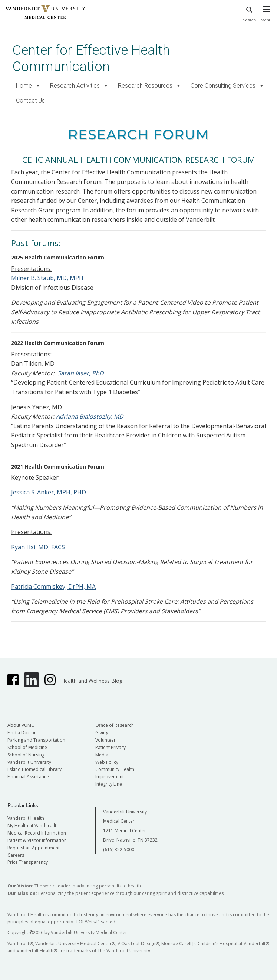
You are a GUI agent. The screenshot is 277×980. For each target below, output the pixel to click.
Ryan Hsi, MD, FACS (38, 547)
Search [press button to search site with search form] (250, 13)
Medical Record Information (37, 833)
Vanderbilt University (29, 762)
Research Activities (75, 86)
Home (24, 86)
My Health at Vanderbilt (32, 825)
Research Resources (145, 86)
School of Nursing (26, 755)
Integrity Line (109, 784)
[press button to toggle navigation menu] (266, 17)
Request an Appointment (34, 848)
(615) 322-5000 (119, 850)
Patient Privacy (111, 747)
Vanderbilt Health (26, 818)
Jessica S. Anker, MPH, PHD (49, 492)
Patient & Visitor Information (37, 840)
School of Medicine (27, 747)
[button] (38, 86)
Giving (102, 733)
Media (102, 755)
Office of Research (115, 725)
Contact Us (30, 100)
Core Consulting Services (223, 86)
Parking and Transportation (36, 740)
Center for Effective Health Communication (91, 58)
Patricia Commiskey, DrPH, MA (53, 587)
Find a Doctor (22, 733)
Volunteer (105, 740)
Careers (16, 855)
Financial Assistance (28, 777)
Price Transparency (28, 862)
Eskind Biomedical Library (34, 769)
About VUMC (21, 725)
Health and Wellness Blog (92, 681)
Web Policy (107, 762)
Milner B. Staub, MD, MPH (47, 278)
